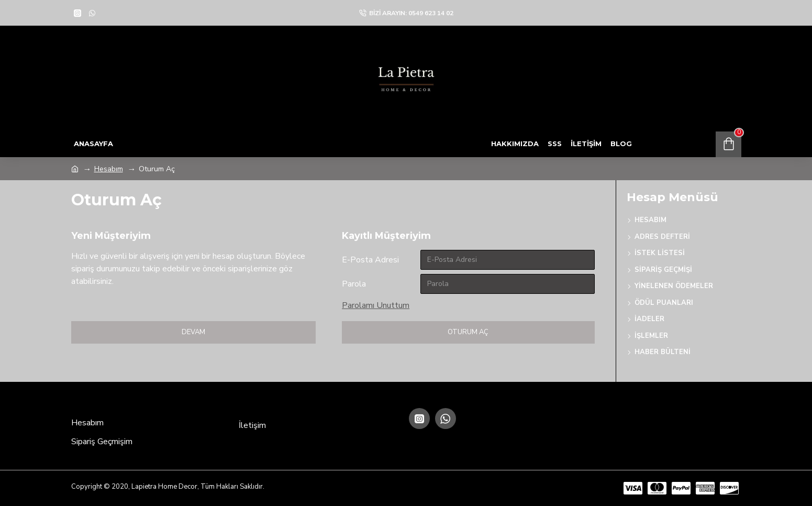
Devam (193, 332)
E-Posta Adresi (370, 260)
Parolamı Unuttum (376, 305)
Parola (354, 284)
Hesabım (109, 169)
